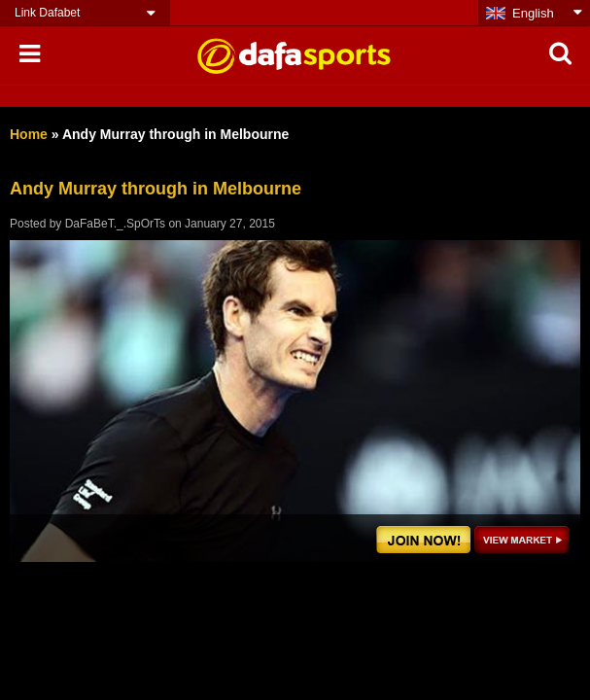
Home (29, 134)
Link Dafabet (47, 13)
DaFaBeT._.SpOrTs (115, 224)
